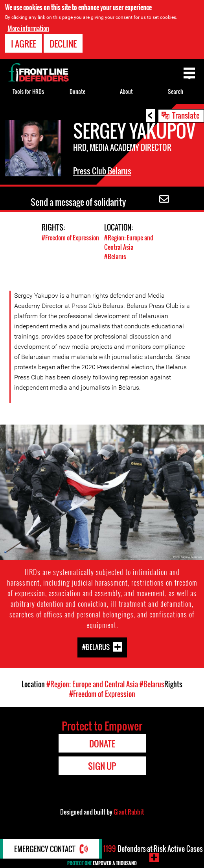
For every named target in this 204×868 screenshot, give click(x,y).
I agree (24, 44)
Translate (186, 115)
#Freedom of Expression (70, 238)
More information (28, 28)
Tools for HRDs (28, 91)
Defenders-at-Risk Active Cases (153, 849)
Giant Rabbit (129, 812)
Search (176, 91)
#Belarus (115, 256)
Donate (77, 91)
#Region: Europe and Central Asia (129, 242)
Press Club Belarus (102, 171)
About (126, 91)
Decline (63, 44)
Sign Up (102, 766)
